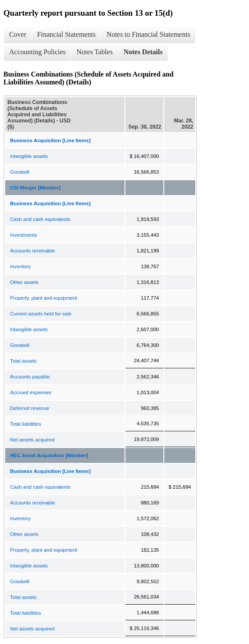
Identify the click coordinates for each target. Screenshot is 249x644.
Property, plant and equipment (43, 298)
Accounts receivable (33, 251)
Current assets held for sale (41, 314)
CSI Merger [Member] (35, 188)
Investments (24, 235)
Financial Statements (66, 34)
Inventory (20, 266)
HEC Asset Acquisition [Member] (49, 455)
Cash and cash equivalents (40, 219)
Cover (18, 34)
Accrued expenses (31, 392)
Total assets (23, 361)
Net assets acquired (32, 440)
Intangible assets (29, 156)
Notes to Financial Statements (149, 34)
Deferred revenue (30, 408)
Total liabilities (26, 424)
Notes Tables (95, 52)
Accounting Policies (37, 52)
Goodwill (20, 172)
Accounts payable (30, 377)
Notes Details (143, 52)
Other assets (24, 282)
